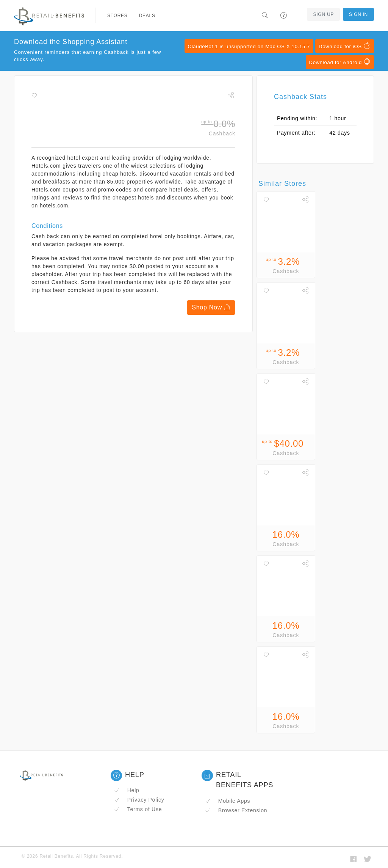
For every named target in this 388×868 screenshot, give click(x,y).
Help (127, 790)
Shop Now (211, 307)
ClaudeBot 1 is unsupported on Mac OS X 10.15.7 (249, 46)
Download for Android (340, 62)
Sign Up (323, 14)
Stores (117, 16)
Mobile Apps (228, 801)
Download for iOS (345, 46)
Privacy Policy (139, 800)
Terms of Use (138, 809)
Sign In (358, 14)
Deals (147, 16)
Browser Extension (236, 810)
